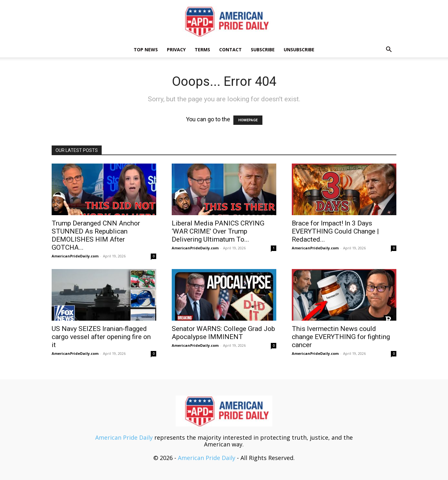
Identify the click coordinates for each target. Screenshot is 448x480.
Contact (230, 50)
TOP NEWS (146, 50)
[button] (389, 50)
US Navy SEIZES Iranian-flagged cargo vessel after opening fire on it (101, 337)
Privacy (176, 50)
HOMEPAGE (248, 120)
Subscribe (263, 50)
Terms (202, 50)
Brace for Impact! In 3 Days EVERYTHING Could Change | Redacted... (335, 231)
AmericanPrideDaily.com (75, 256)
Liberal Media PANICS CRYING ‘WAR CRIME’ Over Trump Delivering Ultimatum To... (218, 231)
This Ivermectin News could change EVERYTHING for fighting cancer (341, 337)
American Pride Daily (124, 437)
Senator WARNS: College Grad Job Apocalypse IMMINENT (223, 333)
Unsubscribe (299, 50)
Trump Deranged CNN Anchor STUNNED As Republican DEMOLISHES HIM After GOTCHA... (96, 235)
